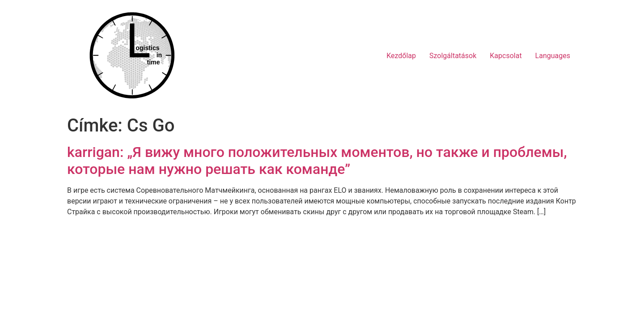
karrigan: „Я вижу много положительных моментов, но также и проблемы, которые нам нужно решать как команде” (317, 161)
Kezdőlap (401, 56)
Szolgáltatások (453, 56)
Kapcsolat (506, 56)
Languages (553, 56)
